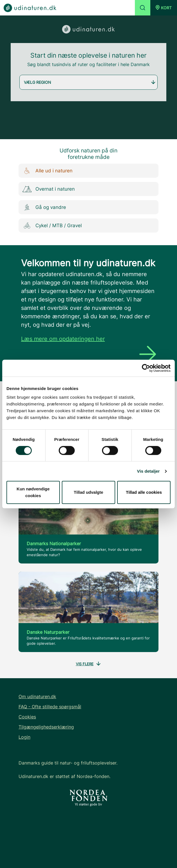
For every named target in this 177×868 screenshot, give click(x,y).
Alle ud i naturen (46, 171)
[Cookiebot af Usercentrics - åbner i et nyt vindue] (146, 368)
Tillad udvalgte (89, 492)
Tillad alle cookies (144, 492)
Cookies (27, 717)
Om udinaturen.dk (37, 696)
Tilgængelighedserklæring (46, 727)
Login (24, 737)
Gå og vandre (43, 207)
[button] (164, 8)
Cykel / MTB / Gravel (51, 226)
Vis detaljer (148, 471)
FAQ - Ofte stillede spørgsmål (50, 707)
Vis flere (89, 664)
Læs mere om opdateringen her (63, 339)
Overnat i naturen (47, 189)
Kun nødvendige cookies (33, 492)
